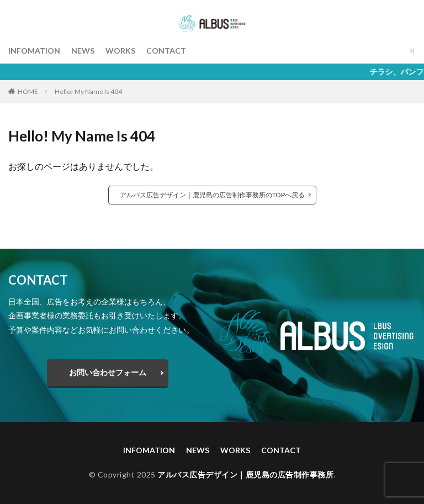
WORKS (120, 51)
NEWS (83, 51)
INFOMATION (34, 51)
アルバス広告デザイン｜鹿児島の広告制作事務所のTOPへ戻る (212, 195)
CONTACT (166, 51)
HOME (28, 91)
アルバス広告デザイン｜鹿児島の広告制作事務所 (245, 474)
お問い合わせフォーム (108, 372)
